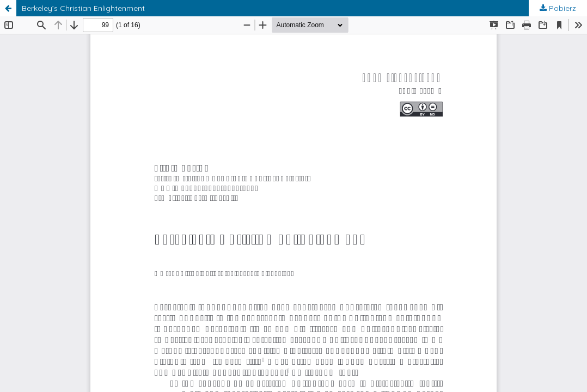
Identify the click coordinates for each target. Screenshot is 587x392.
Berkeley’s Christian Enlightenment (83, 8)
